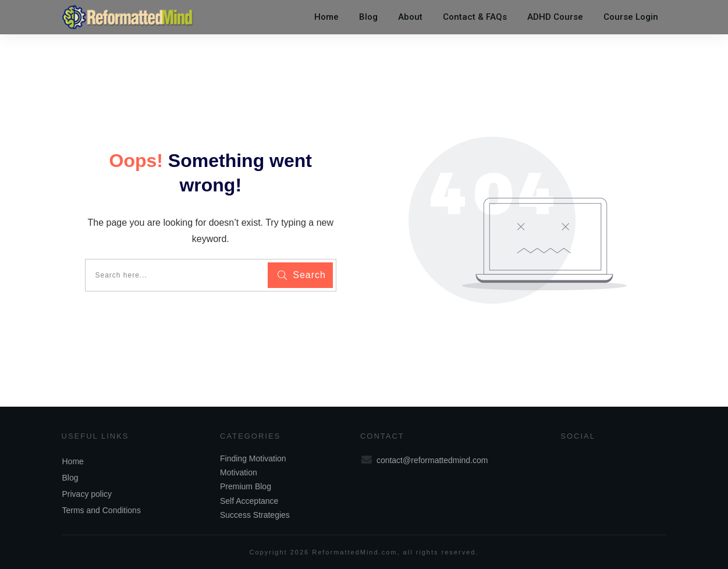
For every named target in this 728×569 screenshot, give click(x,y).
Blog (70, 478)
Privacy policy (87, 494)
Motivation (239, 472)
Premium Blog (246, 486)
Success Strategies (255, 515)
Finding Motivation (253, 458)
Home (73, 461)
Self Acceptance (249, 501)
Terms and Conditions (102, 510)
